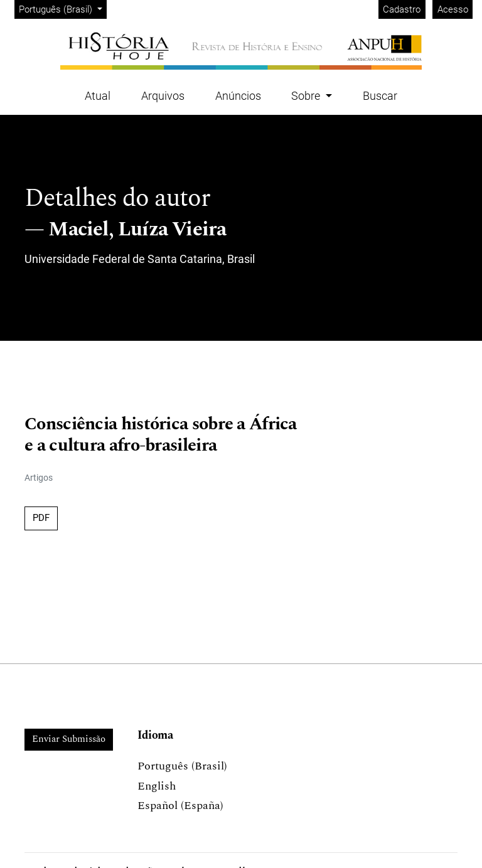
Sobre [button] (307, 96)
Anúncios (238, 96)
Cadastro (402, 9)
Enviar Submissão (69, 739)
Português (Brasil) (62, 8)
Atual (98, 96)
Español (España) (180, 806)
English (157, 786)
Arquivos (163, 96)
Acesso (453, 9)
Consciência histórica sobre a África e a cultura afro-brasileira (161, 435)
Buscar (380, 96)
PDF (41, 518)
